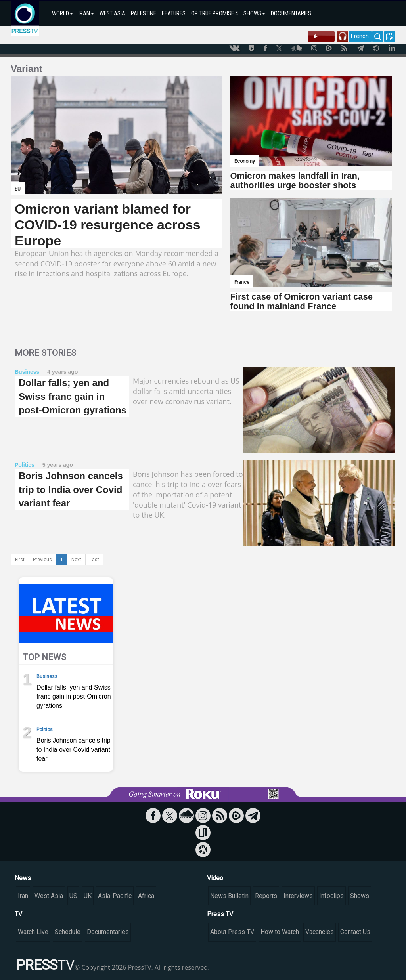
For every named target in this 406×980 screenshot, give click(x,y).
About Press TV (232, 932)
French (360, 36)
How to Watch (280, 932)
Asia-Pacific (115, 896)
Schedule (68, 932)
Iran (23, 896)
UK (88, 896)
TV (18, 914)
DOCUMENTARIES (291, 13)
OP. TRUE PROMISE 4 (214, 13)
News (23, 878)
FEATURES (174, 13)
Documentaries (108, 932)
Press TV (220, 914)
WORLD (62, 13)
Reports (266, 896)
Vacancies (320, 932)
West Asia (49, 896)
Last (94, 560)
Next (76, 560)
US (73, 896)
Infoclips (331, 896)
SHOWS (254, 13)
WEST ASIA (112, 13)
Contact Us (355, 932)
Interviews (298, 896)
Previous (42, 560)
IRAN (86, 13)
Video (215, 878)
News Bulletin (229, 896)
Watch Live (33, 932)
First (20, 560)
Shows (360, 896)
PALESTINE (144, 13)
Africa (146, 896)
